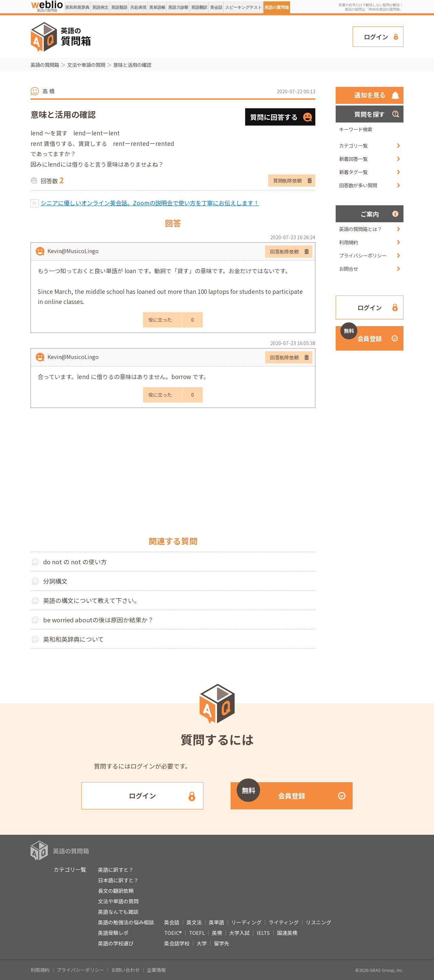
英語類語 (119, 7)
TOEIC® (173, 933)
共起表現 (138, 7)
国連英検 (287, 933)
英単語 (216, 922)
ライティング (284, 922)
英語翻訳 (199, 7)
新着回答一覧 (353, 159)
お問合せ (349, 269)
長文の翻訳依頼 (116, 891)
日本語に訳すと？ (118, 880)
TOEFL (197, 933)
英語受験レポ (113, 933)
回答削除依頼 (284, 251)
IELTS (263, 933)
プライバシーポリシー (363, 255)
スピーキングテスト (243, 7)
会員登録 (361, 334)
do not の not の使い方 (75, 562)
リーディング (246, 922)
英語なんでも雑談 (118, 912)
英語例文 (100, 7)
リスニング (319, 922)
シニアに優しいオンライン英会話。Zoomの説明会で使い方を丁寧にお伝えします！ (150, 203)
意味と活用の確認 (132, 65)
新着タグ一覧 (353, 172)
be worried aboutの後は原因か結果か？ (98, 620)
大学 (202, 943)
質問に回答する (274, 117)
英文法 (194, 922)
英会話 (216, 7)
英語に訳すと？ (116, 870)
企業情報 (156, 970)
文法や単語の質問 (86, 65)
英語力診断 (178, 7)
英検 (217, 933)
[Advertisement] (222, 36)
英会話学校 (177, 943)
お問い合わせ (125, 970)
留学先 (222, 943)
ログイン (376, 37)
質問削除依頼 (288, 181)
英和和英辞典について (73, 639)
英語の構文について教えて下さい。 (92, 600)
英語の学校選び (116, 943)
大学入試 (239, 933)
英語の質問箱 (277, 7)
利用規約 (349, 242)
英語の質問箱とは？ (360, 229)
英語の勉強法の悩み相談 (126, 922)
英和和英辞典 (77, 7)
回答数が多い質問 (358, 185)
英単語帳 (157, 7)
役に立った (160, 320)
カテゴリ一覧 (353, 145)
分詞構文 (55, 581)
